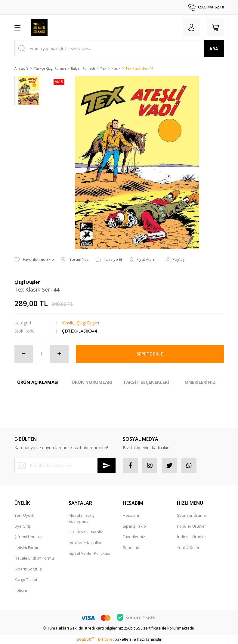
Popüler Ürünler (192, 526)
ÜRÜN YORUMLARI (92, 382)
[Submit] (107, 466)
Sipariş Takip (134, 526)
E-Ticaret (106, 639)
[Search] (119, 49)
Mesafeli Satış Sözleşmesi (81, 518)
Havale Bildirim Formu (34, 558)
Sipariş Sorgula (28, 569)
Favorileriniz (134, 537)
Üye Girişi (23, 526)
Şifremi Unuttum (29, 537)
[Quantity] (42, 354)
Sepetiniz (131, 548)
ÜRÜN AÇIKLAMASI (38, 382)
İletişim (21, 590)
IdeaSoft (85, 639)
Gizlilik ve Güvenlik (86, 532)
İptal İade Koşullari (86, 543)
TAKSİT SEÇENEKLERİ (146, 382)
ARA (214, 49)
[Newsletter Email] (65, 466)
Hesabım (131, 515)
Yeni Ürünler (188, 548)
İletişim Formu (27, 548)
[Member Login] (191, 27)
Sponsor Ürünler (192, 515)
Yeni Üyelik (24, 515)
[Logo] (40, 27)
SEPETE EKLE (150, 354)
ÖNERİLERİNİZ (200, 382)
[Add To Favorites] (34, 260)
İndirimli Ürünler (192, 537)
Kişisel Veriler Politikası (89, 553)
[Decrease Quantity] (24, 354)
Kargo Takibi (26, 579)
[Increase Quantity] (59, 354)
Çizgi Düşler (88, 323)
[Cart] (215, 27)
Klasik (68, 323)
